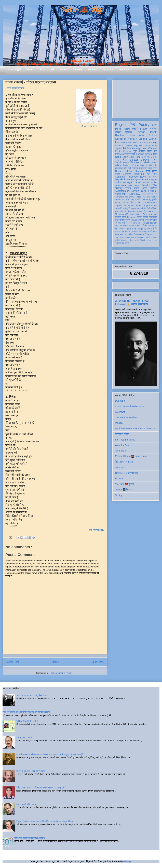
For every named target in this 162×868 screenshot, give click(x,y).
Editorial (141, 132)
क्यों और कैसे (145, 208)
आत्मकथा (130, 180)
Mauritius (119, 214)
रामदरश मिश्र (121, 217)
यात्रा (146, 191)
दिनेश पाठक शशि (149, 157)
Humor (153, 223)
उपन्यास (118, 223)
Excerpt (140, 154)
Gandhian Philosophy (127, 177)
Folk (117, 235)
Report (147, 206)
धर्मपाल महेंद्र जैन (148, 151)
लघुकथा (118, 148)
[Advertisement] (136, 98)
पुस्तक (129, 132)
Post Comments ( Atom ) (62, 673)
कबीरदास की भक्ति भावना (26, 804)
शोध (155, 154)
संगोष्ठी (127, 243)
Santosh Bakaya (139, 160)
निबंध (133, 162)
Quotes (134, 232)
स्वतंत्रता (136, 223)
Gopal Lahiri (122, 157)
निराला (139, 211)
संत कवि (119, 211)
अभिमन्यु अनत (143, 220)
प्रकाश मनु (131, 146)
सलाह (122, 220)
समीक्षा (153, 129)
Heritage (145, 223)
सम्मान (128, 188)
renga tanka (135, 226)
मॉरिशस (154, 208)
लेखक (118, 132)
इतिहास (138, 197)
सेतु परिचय (120, 478)
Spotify (119, 495)
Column (145, 200)
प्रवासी (138, 182)
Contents (121, 139)
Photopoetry (125, 240)
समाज (117, 232)
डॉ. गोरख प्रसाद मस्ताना (89, 126)
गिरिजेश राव (146, 226)
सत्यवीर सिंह (152, 194)
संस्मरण (126, 162)
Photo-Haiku (131, 237)
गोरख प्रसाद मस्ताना (16, 88)
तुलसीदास (148, 229)
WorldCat (120, 412)
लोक (117, 220)
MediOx (119, 423)
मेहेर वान (152, 174)
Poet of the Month (138, 240)
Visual (134, 220)
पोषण (145, 188)
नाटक (132, 214)
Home (56, 662)
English (121, 125)
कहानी (135, 129)
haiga (140, 229)
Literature (132, 217)
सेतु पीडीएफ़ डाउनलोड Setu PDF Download (136, 428)
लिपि (155, 229)
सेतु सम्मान (148, 211)
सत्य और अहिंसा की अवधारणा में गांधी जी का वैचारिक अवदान (26, 712)
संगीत (117, 240)
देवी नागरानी (133, 168)
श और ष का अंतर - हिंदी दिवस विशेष (30, 771)
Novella (135, 191)
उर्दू (142, 191)
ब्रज (155, 232)
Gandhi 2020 (149, 185)
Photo (126, 203)
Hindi (118, 129)
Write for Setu (122, 445)
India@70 (130, 197)
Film (134, 229)
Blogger (128, 861)
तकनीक (130, 235)
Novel (143, 177)
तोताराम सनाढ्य (151, 240)
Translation (151, 146)
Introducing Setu (24, 738)
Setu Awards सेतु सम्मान (27, 721)
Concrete (119, 197)
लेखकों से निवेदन (122, 434)
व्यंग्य (155, 148)
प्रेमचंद (144, 194)
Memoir (153, 165)
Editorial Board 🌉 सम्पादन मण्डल (131, 456)
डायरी (150, 232)
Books (30, 69)
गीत (126, 168)
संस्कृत (137, 185)
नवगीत (154, 226)
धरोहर (118, 160)
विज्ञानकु (119, 188)
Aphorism (125, 232)
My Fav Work (122, 226)
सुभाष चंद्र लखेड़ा (143, 180)
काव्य (154, 125)
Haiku (154, 182)
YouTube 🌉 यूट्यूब (124, 484)
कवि (141, 146)
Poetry (144, 125)
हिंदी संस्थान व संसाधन (125, 462)
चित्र (117, 180)
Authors (77, 69)
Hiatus (63, 69)
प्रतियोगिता (119, 208)
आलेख (127, 129)
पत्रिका (154, 237)
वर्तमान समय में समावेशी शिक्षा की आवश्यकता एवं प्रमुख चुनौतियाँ (41, 788)
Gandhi (126, 206)
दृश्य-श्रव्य (153, 214)
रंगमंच (142, 235)
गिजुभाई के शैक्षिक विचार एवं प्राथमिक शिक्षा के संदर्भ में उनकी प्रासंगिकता (45, 821)
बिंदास (125, 160)
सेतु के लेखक (121, 451)
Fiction (144, 129)
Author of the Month (135, 165)
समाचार (139, 162)
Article (153, 135)
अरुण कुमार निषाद (124, 185)
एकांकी (148, 237)
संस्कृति (127, 208)
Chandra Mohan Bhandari (130, 171)
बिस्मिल (154, 188)
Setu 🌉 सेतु (81, 10)
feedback (141, 237)
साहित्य (146, 182)
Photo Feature (123, 151)
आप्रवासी (153, 220)
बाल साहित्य (130, 154)
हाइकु (129, 229)
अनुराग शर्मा (126, 142)
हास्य (137, 214)
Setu (42, 69)
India (132, 135)
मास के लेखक (120, 243)
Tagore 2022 (134, 194)
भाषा (155, 177)
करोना (137, 188)
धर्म (124, 223)
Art (124, 148)
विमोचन (129, 223)
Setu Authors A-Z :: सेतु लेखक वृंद (31, 695)
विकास (147, 235)
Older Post (98, 662)
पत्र (150, 177)
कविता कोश (120, 467)
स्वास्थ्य (127, 220)
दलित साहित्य (143, 217)
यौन (117, 229)
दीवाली (136, 235)
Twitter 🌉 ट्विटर (123, 490)
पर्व (156, 211)
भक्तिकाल (153, 217)
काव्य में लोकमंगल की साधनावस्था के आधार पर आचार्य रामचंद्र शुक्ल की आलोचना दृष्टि (50, 754)
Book (153, 132)
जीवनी (123, 180)
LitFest (144, 214)
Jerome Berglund (134, 174)
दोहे (126, 214)
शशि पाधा (143, 168)
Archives (124, 69)
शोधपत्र (132, 139)
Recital (123, 235)
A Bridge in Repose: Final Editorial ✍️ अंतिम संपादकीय (132, 303)
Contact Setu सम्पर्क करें (127, 473)
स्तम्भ (142, 135)
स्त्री (140, 203)
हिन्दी (133, 125)
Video (154, 206)
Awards (92, 69)
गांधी (139, 200)
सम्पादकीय (147, 148)
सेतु (52, 69)
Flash (147, 162)
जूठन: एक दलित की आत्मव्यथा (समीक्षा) (29, 838)
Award (118, 203)
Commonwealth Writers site (130, 406)
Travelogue (131, 200)
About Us (108, 69)
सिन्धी (133, 203)
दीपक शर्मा (131, 148)
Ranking (143, 232)
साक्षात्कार (119, 168)
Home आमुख (14, 69)
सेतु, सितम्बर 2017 (97, 530)
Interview (120, 154)
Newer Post (12, 662)
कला (144, 197)
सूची (135, 151)
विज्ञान (125, 194)
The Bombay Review (126, 417)
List (117, 142)
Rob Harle (135, 157)
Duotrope (120, 401)
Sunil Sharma (140, 142)
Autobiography (123, 191)
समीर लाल (152, 168)
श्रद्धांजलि (153, 200)
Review (120, 135)
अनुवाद (139, 148)
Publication (130, 211)
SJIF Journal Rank (125, 440)
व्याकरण (122, 229)
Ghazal (148, 154)
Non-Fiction (137, 206)
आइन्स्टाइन (135, 208)
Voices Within (148, 139)
